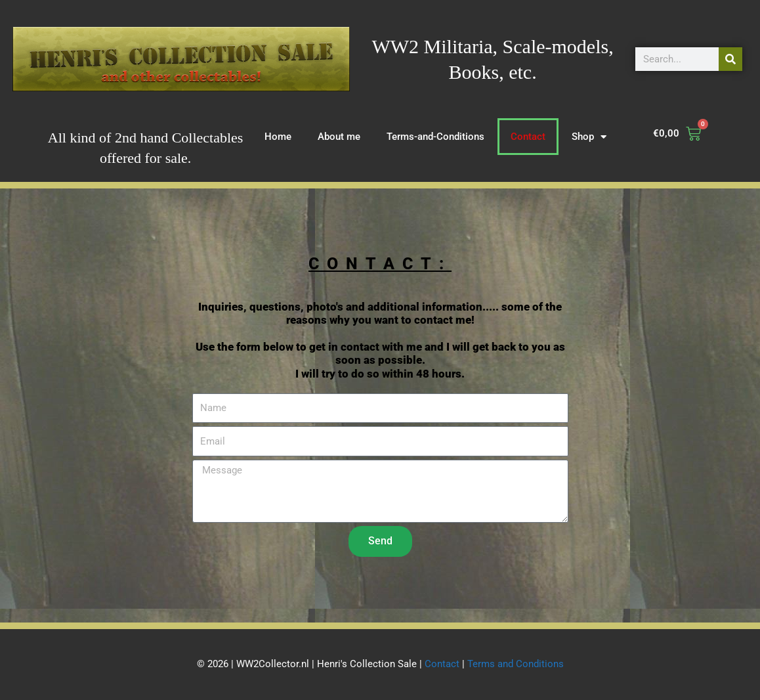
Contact (528, 137)
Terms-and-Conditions (435, 137)
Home (278, 137)
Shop (589, 137)
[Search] (730, 59)
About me (339, 137)
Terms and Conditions (516, 664)
